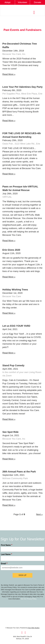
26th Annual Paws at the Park (19, 472)
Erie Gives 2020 (11, 250)
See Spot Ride (10, 432)
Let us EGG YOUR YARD (16, 326)
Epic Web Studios (34, 628)
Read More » (9, 74)
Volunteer (22, 2)
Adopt (7, 2)
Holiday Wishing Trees (15, 290)
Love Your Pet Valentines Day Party (22, 87)
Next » (39, 514)
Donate (37, 2)
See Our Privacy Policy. (29, 599)
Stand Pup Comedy (13, 365)
